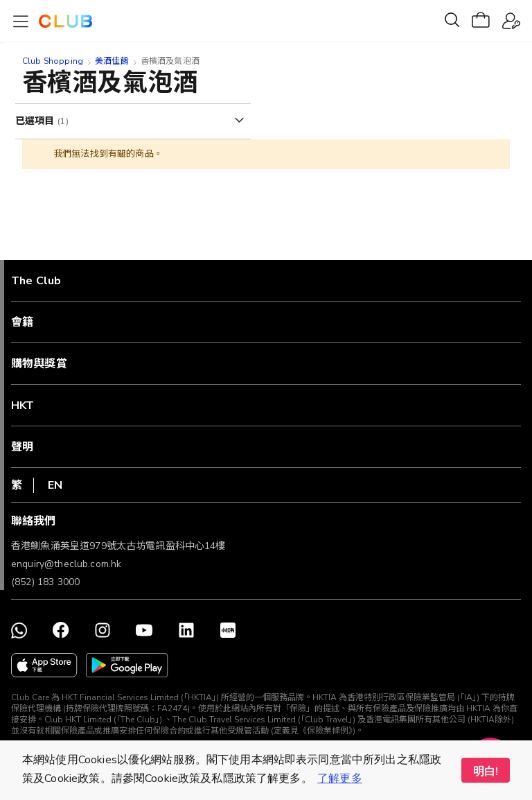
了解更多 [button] (340, 779)
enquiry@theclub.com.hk (66, 564)
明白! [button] (486, 772)
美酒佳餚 (112, 61)
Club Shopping (53, 61)
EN (55, 485)
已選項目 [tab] (36, 121)
